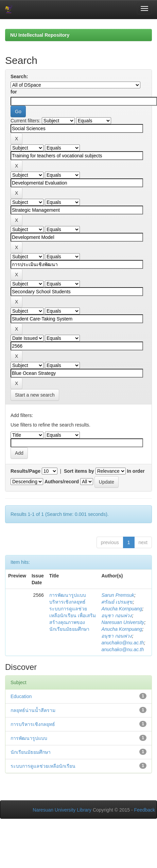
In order (136, 471)
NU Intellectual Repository (40, 35)
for (14, 92)
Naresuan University (123, 622)
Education (21, 696)
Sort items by (79, 471)
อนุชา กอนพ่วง (117, 615)
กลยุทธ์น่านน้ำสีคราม (33, 710)
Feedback (145, 810)
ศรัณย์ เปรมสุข (117, 602)
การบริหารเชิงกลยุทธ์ (33, 724)
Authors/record (62, 482)
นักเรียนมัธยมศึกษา (31, 752)
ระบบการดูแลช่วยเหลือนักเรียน (43, 766)
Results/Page (25, 471)
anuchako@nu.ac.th (123, 643)
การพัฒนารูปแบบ (29, 738)
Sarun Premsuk (118, 595)
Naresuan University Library (62, 810)
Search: (19, 76)
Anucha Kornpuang (122, 609)
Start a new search (35, 395)
